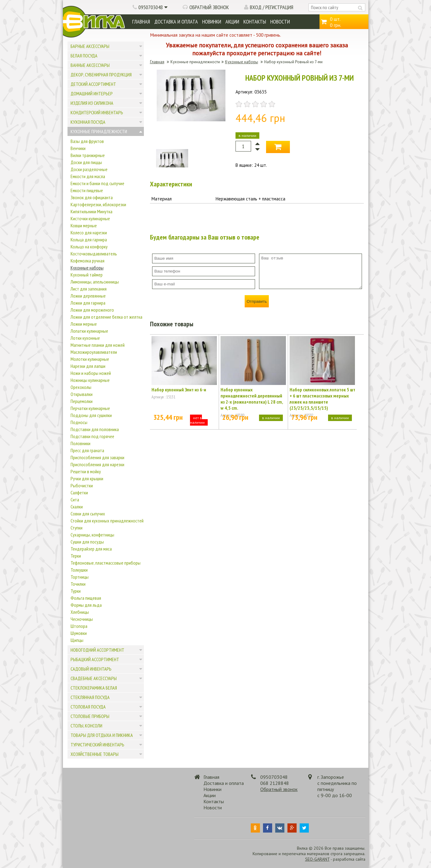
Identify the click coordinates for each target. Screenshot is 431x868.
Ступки (77, 528)
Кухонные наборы (87, 268)
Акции (232, 22)
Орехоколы (81, 387)
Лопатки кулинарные (89, 331)
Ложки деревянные (88, 296)
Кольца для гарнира (89, 240)
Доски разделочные (89, 169)
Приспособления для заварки (97, 457)
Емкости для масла (88, 176)
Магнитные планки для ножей (98, 345)
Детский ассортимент (93, 84)
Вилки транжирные (88, 155)
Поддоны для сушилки (91, 415)
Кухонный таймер (87, 275)
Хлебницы (80, 612)
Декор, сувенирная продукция (101, 75)
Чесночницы (82, 619)
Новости (280, 22)
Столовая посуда (88, 707)
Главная (141, 22)
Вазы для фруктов (87, 141)
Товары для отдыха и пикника (102, 735)
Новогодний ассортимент (97, 650)
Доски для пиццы (86, 162)
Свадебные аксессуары (94, 678)
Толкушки (79, 570)
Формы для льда (86, 605)
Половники (80, 443)
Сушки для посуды (87, 542)
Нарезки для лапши (88, 366)
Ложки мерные (84, 324)
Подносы (79, 422)
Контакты (255, 22)
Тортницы (80, 577)
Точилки (78, 584)
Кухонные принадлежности (99, 131)
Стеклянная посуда (90, 697)
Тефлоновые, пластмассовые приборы (106, 563)
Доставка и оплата (176, 22)
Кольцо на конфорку (89, 247)
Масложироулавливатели (94, 352)
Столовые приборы (90, 716)
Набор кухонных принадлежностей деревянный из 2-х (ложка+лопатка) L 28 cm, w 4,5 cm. (252, 399)
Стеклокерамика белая (94, 688)
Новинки (212, 22)
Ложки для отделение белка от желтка (106, 317)
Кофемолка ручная (88, 261)
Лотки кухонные (85, 338)
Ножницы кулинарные (90, 380)
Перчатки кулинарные (90, 408)
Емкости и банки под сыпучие (97, 183)
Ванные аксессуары (90, 65)
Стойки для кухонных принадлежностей (107, 521)
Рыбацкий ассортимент (95, 659)
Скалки (77, 507)
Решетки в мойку (86, 471)
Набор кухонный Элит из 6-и (179, 390)
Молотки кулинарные (90, 359)
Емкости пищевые (87, 190)
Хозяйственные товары (95, 754)
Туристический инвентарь (97, 745)
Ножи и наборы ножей (91, 373)
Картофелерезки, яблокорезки (98, 204)
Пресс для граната (87, 450)
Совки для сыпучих (88, 514)
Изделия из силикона (92, 103)
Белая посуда (84, 56)
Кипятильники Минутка (91, 211)
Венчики (78, 148)
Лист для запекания (89, 289)
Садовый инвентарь (91, 669)
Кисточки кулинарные (90, 218)
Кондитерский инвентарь (97, 112)
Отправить (257, 301)
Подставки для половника (95, 429)
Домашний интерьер (92, 93)
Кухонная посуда (88, 122)
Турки (76, 591)
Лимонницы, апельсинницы (95, 282)
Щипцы (77, 640)
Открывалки (82, 394)
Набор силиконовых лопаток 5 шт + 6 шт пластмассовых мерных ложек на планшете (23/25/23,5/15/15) (322, 399)
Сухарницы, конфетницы (92, 535)
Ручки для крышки (87, 478)
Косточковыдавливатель (94, 254)
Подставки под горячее (92, 436)
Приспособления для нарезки (97, 464)
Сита (75, 500)
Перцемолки (82, 401)
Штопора (79, 626)
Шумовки (79, 633)
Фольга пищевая (86, 598)
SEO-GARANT (317, 859)
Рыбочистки (82, 485)
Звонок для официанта (92, 197)
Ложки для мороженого (92, 310)
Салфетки (79, 493)
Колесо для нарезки (89, 233)
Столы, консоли (86, 726)
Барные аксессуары (90, 46)
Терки (76, 556)
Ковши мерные (84, 225)
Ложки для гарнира (88, 303)
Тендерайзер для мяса (91, 549)
